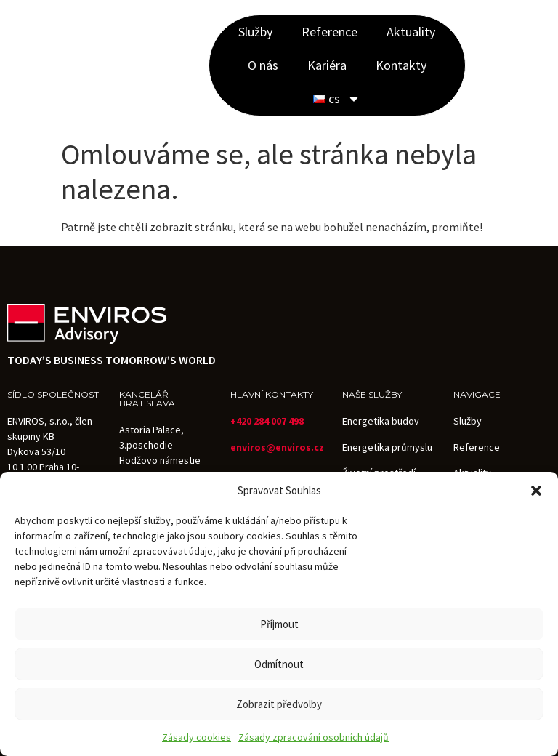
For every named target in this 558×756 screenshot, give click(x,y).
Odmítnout (279, 664)
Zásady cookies (197, 737)
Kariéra (327, 65)
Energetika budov (381, 421)
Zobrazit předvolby (279, 704)
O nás (263, 65)
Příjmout (279, 624)
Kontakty (401, 65)
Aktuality (411, 32)
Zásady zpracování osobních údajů (314, 737)
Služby (255, 32)
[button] (536, 491)
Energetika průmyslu (387, 447)
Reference (329, 32)
